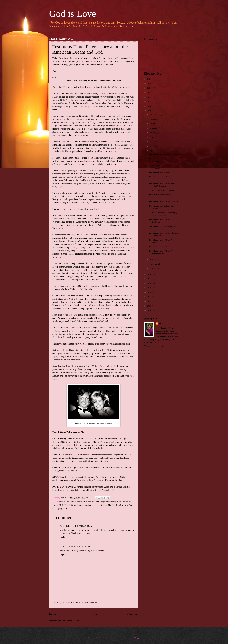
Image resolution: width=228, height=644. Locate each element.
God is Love (73, 14)
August (153, 133)
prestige (88, 505)
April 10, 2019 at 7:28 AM (80, 546)
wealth (66, 508)
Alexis (161, 324)
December (154, 115)
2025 (150, 84)
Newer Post (56, 614)
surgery (95, 505)
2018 (150, 274)
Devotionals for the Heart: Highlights (160, 160)
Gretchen (64, 546)
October (153, 124)
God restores (71, 502)
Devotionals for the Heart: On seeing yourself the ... (161, 252)
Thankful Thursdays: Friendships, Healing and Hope (163, 214)
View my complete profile (155, 346)
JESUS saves (122, 502)
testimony (103, 505)
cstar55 (120, 638)
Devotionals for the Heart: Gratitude (164, 154)
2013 (150, 297)
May (152, 146)
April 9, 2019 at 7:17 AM (82, 526)
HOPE (97, 502)
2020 (150, 106)
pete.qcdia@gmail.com (103, 490)
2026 (150, 79)
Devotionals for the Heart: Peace (162, 247)
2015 (150, 288)
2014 (150, 292)
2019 (150, 111)
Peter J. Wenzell (71, 505)
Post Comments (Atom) (70, 621)
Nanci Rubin (66, 526)
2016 (150, 283)
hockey (91, 502)
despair (62, 502)
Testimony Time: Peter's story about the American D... (164, 228)
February (154, 264)
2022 (150, 97)
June (152, 142)
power (81, 505)
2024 (150, 88)
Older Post (132, 614)
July (152, 137)
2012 (150, 301)
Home (94, 614)
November (154, 119)
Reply (62, 537)
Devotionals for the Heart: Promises (164, 202)
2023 (150, 93)
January (153, 269)
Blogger (138, 638)
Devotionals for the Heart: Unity (162, 172)
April (152, 151)
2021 (150, 102)
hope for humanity (108, 502)
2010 (150, 310)
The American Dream (117, 505)
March (153, 259)
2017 (150, 279)
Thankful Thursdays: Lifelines (161, 190)
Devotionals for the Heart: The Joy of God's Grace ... (163, 185)
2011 (150, 306)
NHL (61, 505)
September (154, 128)
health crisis (82, 502)
